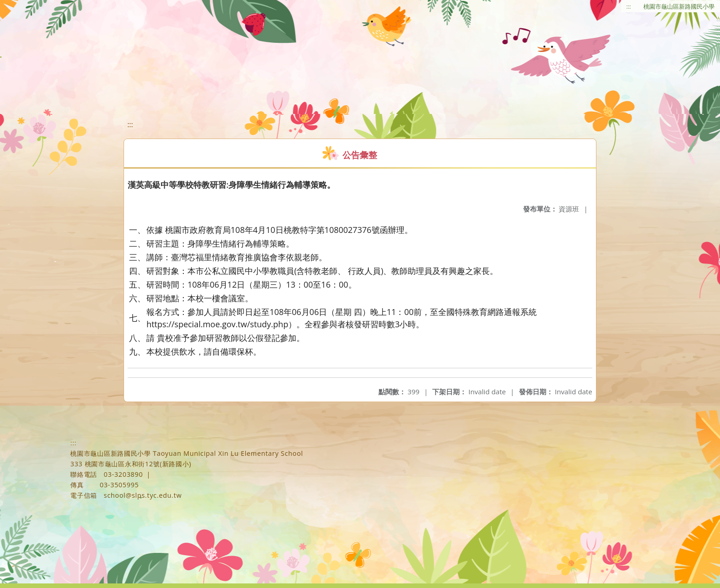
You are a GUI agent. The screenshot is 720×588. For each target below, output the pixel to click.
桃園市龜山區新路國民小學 (679, 6)
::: (629, 6)
